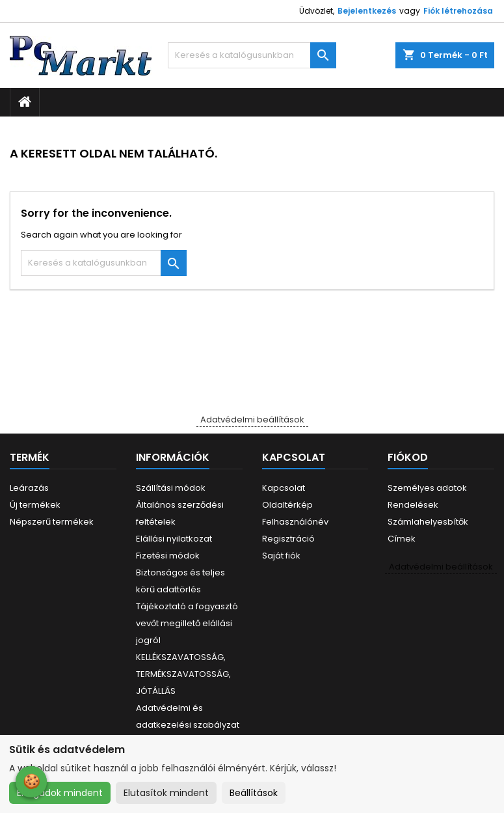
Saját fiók (281, 556)
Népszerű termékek (52, 522)
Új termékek (35, 505)
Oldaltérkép (287, 505)
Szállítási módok (171, 488)
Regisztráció (288, 539)
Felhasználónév (295, 522)
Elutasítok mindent (166, 793)
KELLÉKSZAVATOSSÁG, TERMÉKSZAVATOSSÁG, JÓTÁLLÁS (183, 674)
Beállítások (254, 793)
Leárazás (29, 488)
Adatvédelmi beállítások (252, 420)
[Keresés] (252, 55)
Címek (402, 539)
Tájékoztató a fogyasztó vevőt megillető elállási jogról (187, 623)
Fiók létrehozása (458, 11)
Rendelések (413, 505)
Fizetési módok (168, 556)
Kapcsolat (284, 488)
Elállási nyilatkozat (174, 539)
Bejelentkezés (367, 11)
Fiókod (408, 457)
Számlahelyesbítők (428, 522)
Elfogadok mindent (60, 793)
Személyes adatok (427, 488)
